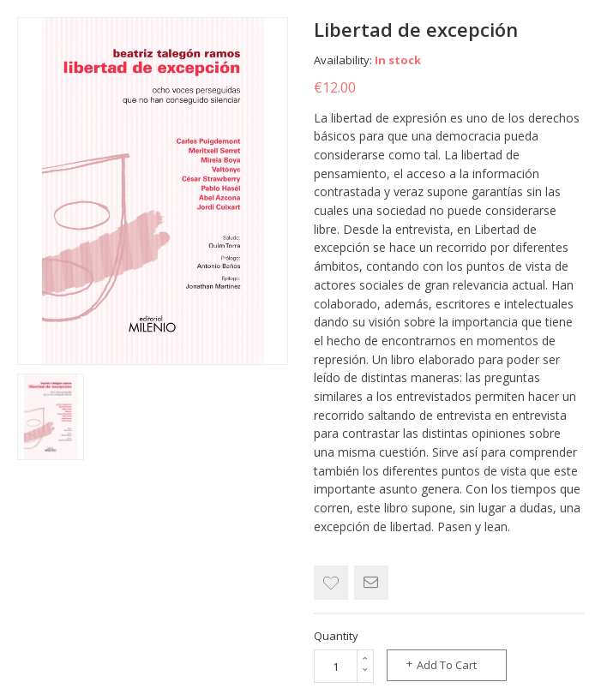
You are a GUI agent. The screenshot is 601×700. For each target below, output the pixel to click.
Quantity (336, 636)
